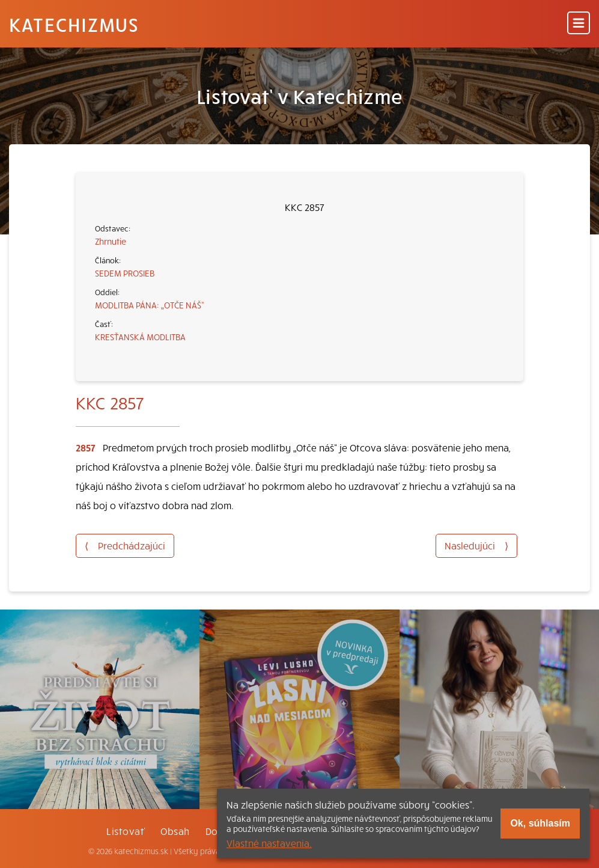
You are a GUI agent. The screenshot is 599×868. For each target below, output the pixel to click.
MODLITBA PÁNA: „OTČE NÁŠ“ (150, 305)
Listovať (126, 831)
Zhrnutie (111, 241)
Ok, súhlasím (540, 823)
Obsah (175, 831)
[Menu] (579, 24)
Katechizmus (74, 24)
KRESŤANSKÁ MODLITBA (140, 337)
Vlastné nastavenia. (269, 843)
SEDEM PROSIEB (125, 273)
